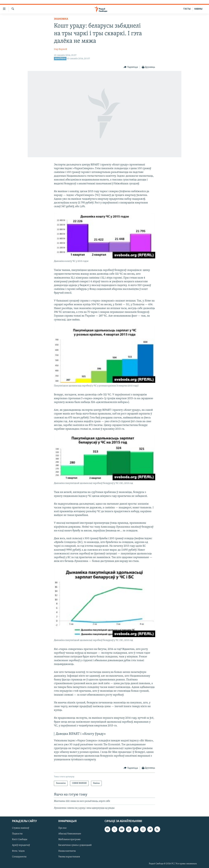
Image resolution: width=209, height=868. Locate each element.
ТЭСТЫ (187, 9)
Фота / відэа (18, 851)
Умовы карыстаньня (69, 857)
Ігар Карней (60, 49)
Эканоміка (61, 19)
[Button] (131, 67)
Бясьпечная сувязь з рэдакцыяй (75, 845)
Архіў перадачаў (21, 845)
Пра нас (63, 828)
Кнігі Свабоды (20, 840)
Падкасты (17, 834)
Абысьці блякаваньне (70, 834)
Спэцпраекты (19, 857)
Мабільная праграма (69, 840)
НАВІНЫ (198, 9)
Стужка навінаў (21, 828)
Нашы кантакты (67, 851)
